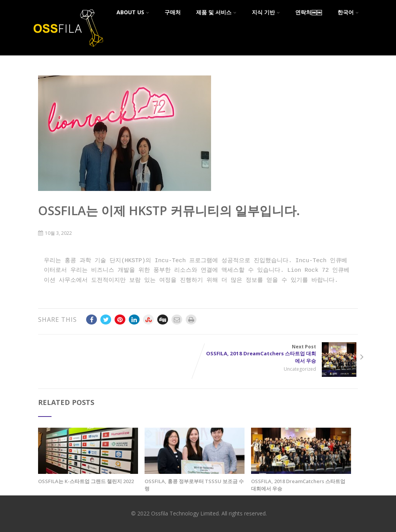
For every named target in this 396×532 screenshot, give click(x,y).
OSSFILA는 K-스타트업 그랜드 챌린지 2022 (86, 481)
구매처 (173, 12)
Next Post (278, 354)
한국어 (348, 12)
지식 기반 (266, 12)
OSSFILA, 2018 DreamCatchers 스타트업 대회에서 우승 (298, 485)
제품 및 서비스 (216, 12)
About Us (133, 12)
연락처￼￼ (309, 12)
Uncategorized (301, 369)
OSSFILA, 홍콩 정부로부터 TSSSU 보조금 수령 (194, 485)
